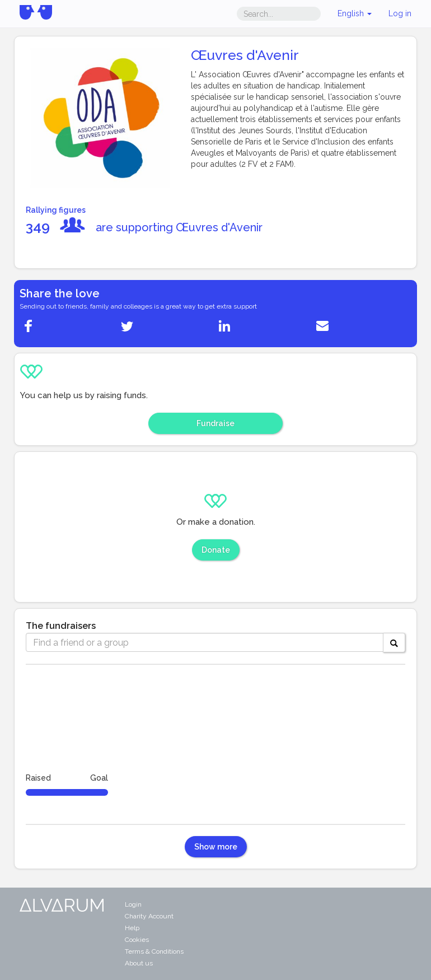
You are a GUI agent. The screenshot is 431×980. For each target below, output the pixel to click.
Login (133, 904)
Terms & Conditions (154, 951)
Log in (400, 13)
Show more (216, 847)
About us (139, 963)
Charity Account (149, 916)
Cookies (137, 940)
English (355, 13)
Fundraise (215, 423)
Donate (216, 550)
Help (132, 928)
